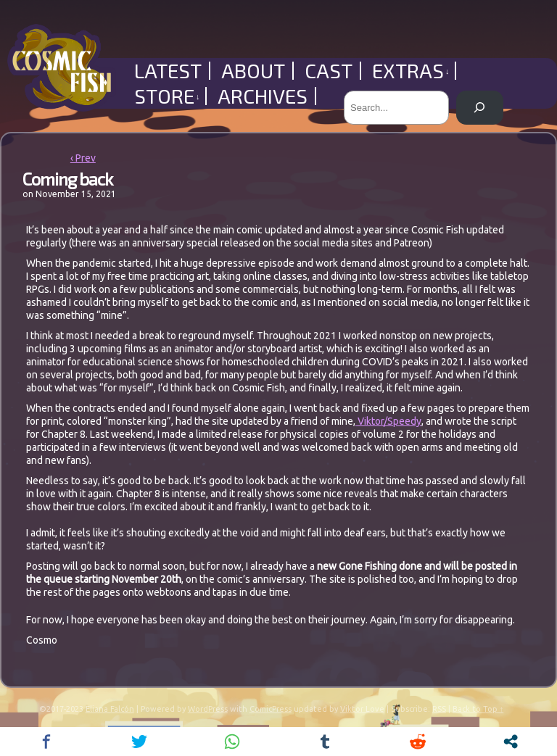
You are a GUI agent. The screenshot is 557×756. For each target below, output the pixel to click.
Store (167, 96)
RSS (439, 709)
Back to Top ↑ (478, 709)
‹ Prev (83, 158)
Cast (329, 71)
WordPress (208, 709)
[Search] (480, 108)
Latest (168, 71)
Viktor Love (362, 709)
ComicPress (271, 709)
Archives (263, 96)
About (253, 71)
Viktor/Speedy (388, 421)
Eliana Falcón (110, 709)
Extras (411, 71)
